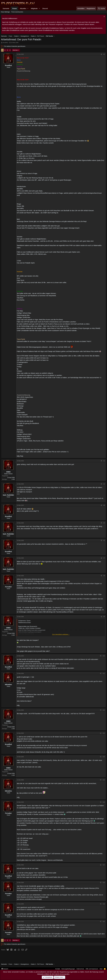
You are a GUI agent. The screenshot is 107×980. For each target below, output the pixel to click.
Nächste (15, 50)
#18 (104, 883)
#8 (104, 576)
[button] (28, 8)
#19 (104, 904)
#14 (104, 757)
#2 (104, 461)
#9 (104, 617)
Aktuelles (23, 8)
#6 (104, 541)
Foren (15, 8)
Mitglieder (34, 8)
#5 (104, 523)
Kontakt (58, 969)
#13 (104, 733)
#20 (104, 922)
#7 (104, 558)
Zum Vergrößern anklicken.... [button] (61, 634)
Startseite (6, 8)
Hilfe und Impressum (92, 969)
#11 (104, 673)
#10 (104, 656)
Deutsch (5, 969)
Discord (45, 8)
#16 (104, 802)
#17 (104, 865)
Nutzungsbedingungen (68, 969)
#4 (104, 505)
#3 (104, 484)
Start (101, 969)
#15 (104, 780)
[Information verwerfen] (104, 17)
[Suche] (101, 8)
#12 (104, 710)
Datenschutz (80, 969)
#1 (104, 54)
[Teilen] (101, 54)
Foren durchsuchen (17, 12)
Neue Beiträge (5, 12)
